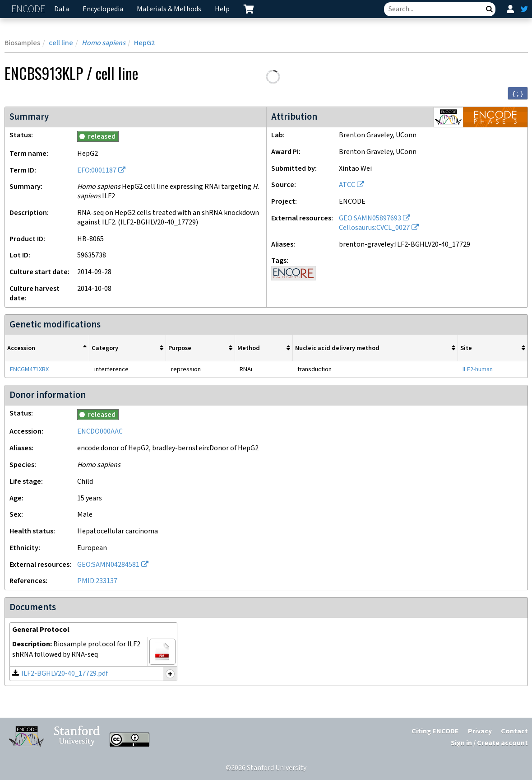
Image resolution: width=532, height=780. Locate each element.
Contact (514, 731)
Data (62, 9)
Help (222, 9)
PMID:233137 (97, 581)
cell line (61, 43)
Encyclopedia (103, 9)
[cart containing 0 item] (249, 9)
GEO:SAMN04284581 (108, 565)
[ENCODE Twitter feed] (524, 9)
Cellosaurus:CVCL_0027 (374, 228)
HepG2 (144, 43)
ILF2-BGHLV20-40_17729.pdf (65, 674)
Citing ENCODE (435, 731)
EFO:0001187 (97, 170)
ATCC (347, 185)
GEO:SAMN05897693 (370, 218)
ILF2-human (478, 369)
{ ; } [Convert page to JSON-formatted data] (518, 93)
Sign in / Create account (489, 743)
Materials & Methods (169, 9)
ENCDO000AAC (100, 432)
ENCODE (29, 9)
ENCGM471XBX (29, 369)
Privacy (480, 731)
